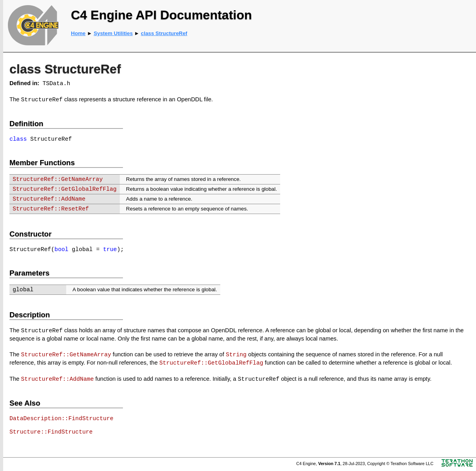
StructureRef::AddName (49, 199)
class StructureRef (164, 33)
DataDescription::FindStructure (61, 419)
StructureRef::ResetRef (51, 209)
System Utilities (113, 33)
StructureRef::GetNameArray (58, 179)
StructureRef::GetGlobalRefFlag (65, 189)
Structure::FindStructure (51, 432)
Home (78, 33)
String (236, 355)
